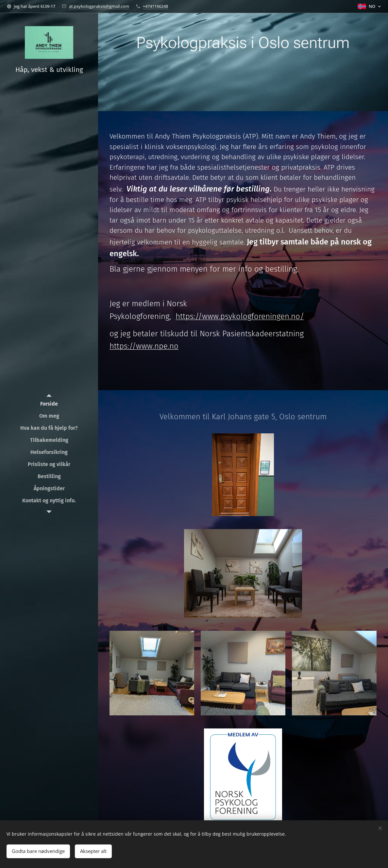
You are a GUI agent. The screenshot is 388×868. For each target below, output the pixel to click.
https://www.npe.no (144, 346)
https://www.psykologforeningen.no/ (240, 316)
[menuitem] (49, 404)
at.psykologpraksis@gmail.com (99, 6)
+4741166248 (155, 6)
